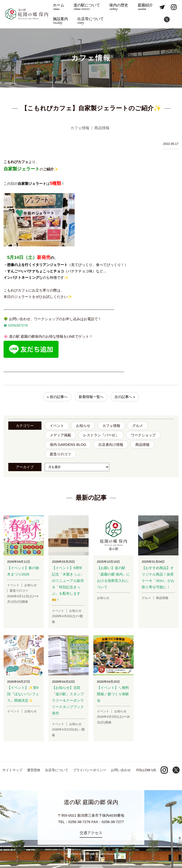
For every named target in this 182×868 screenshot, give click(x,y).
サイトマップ (12, 770)
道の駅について (86, 7)
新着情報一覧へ (91, 397)
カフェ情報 (111, 426)
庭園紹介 (144, 7)
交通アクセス (91, 833)
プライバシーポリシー (90, 770)
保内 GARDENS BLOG (68, 445)
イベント (57, 426)
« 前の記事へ (57, 397)
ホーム (58, 7)
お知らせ (83, 426)
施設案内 (60, 21)
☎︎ (5, 325)
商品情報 (142, 445)
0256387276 (18, 325)
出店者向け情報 (111, 445)
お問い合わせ (121, 770)
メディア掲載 (60, 435)
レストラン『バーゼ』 (101, 435)
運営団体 (34, 770)
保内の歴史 (118, 7)
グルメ (138, 426)
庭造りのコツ (60, 454)
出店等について (90, 21)
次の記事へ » (125, 397)
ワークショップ (143, 435)
